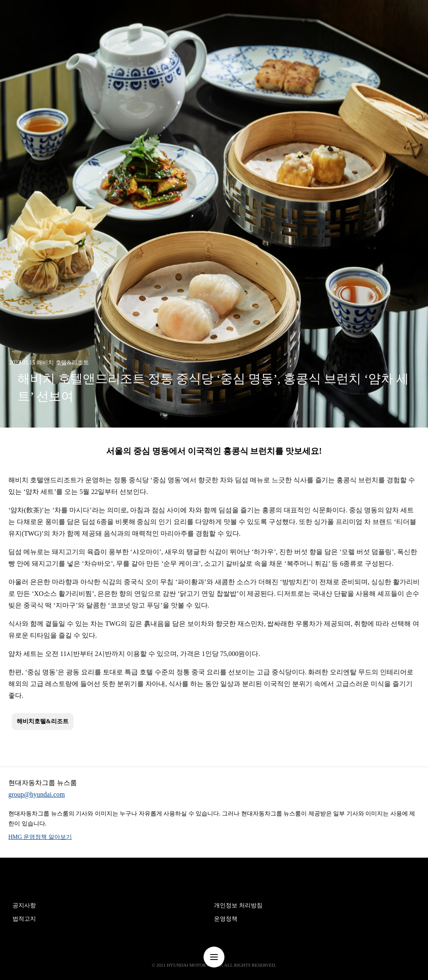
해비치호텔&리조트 (43, 721)
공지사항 (24, 905)
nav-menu (214, 957)
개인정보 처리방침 (238, 905)
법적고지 (24, 919)
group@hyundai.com (37, 794)
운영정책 (226, 919)
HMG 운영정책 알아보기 (40, 837)
